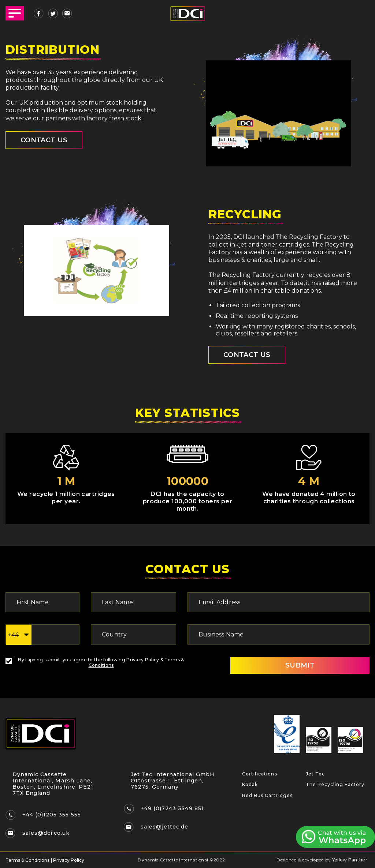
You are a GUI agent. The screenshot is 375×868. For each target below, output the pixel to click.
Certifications (259, 774)
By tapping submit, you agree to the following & (95, 662)
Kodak (250, 784)
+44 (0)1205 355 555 (52, 815)
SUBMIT (300, 665)
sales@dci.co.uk (46, 833)
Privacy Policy (143, 660)
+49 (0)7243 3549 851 (172, 808)
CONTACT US (44, 140)
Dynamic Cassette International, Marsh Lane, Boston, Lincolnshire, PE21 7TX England (53, 784)
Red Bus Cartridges (267, 795)
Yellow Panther (350, 860)
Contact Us (247, 355)
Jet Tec (315, 774)
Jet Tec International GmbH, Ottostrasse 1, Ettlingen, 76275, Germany (173, 781)
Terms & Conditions (27, 860)
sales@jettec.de (164, 827)
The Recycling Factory (335, 784)
